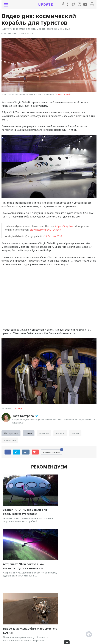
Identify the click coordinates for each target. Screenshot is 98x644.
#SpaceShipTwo (64, 227)
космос (60, 434)
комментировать (53, 453)
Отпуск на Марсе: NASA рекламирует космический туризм (69, 566)
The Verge (17, 410)
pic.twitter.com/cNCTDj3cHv (45, 231)
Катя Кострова (23, 417)
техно (29, 434)
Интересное (11, 434)
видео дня (10, 442)
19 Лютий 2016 (53, 237)
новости (44, 434)
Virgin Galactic (63, 96)
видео (75, 434)
